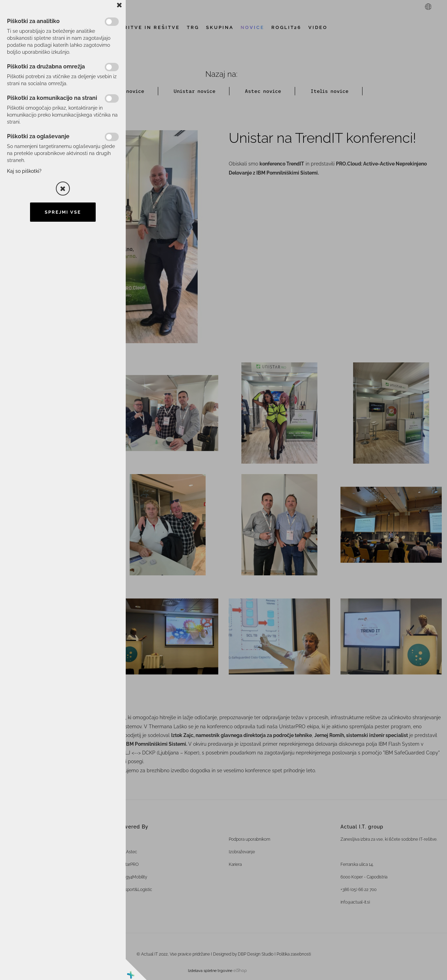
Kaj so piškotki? (24, 171)
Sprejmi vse (63, 212)
